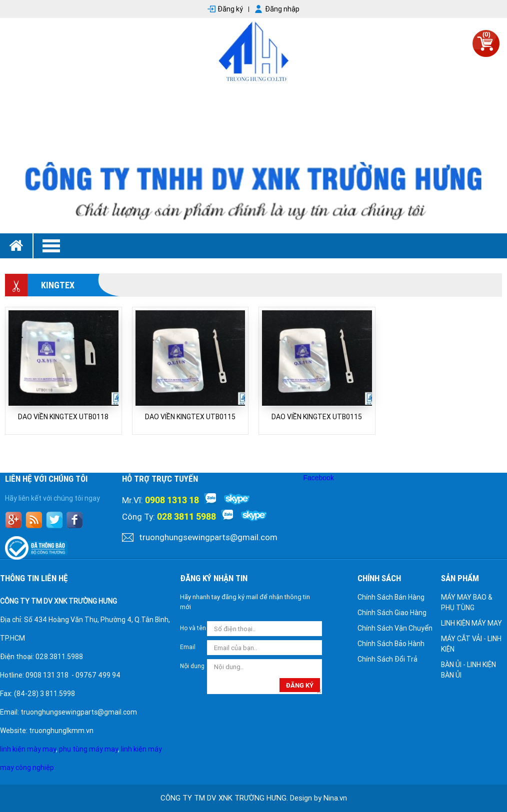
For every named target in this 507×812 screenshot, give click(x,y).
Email (188, 647)
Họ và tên (193, 628)
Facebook (318, 478)
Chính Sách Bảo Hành (391, 644)
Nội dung (192, 666)
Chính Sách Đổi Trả (387, 659)
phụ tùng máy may (88, 749)
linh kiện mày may (28, 749)
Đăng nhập (282, 9)
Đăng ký (230, 9)
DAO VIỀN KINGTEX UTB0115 (190, 417)
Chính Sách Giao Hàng (392, 613)
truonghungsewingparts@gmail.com (208, 537)
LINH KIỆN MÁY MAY (471, 623)
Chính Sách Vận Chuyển (395, 628)
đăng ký (300, 685)
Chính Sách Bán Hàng (391, 597)
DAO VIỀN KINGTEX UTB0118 (63, 417)
